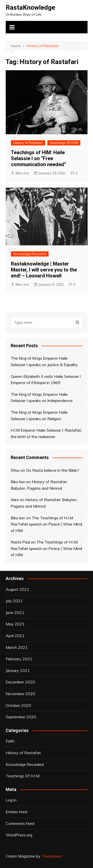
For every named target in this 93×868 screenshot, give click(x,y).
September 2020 (21, 717)
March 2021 (17, 647)
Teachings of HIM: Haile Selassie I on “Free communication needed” (39, 158)
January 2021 (18, 670)
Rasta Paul (20, 542)
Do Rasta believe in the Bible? (53, 470)
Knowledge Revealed (30, 254)
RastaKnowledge (30, 7)
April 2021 (15, 636)
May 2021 (15, 624)
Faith (10, 741)
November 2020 (20, 694)
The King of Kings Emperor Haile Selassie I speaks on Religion (39, 415)
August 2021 (17, 589)
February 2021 (19, 659)
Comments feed (20, 823)
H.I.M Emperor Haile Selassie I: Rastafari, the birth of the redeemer (46, 433)
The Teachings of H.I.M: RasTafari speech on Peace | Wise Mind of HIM (46, 524)
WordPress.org (19, 835)
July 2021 (14, 601)
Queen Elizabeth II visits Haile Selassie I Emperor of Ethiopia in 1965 (46, 380)
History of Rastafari (28, 143)
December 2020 (20, 682)
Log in (11, 800)
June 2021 (15, 612)
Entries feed (16, 812)
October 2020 (18, 705)
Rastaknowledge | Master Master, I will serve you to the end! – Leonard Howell (44, 270)
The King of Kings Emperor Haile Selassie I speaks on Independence (42, 398)
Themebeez (52, 856)
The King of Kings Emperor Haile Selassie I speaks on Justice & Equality (44, 361)
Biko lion (22, 173)
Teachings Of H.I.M (64, 143)
